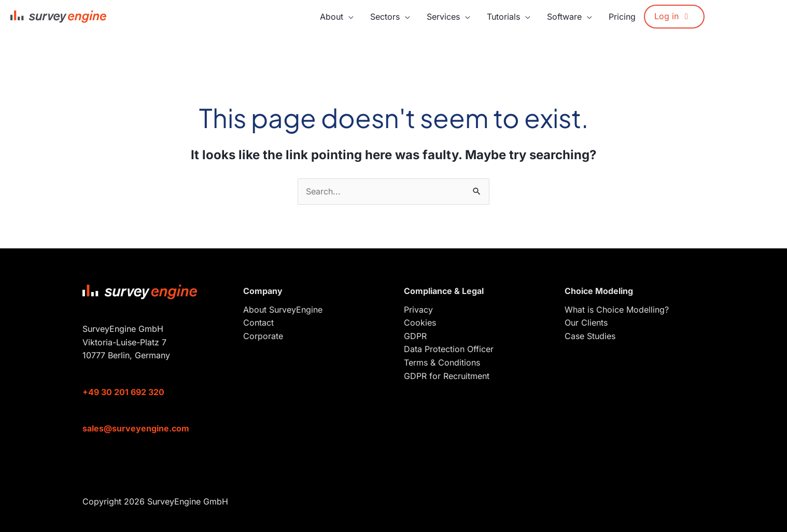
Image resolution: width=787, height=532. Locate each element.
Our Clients (586, 323)
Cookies (420, 323)
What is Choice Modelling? (617, 310)
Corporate (263, 336)
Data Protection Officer (449, 349)
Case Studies (590, 336)
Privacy (418, 310)
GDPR (415, 336)
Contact (258, 323)
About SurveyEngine (283, 310)
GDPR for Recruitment (447, 376)
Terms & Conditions (442, 362)
